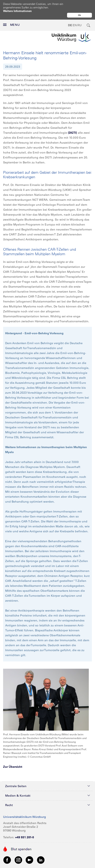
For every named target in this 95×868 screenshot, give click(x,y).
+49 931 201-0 (25, 837)
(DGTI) (72, 133)
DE (70, 25)
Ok (79, 15)
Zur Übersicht (13, 767)
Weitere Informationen (17, 11)
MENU (11, 25)
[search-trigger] (89, 25)
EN (75, 25)
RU (79, 25)
